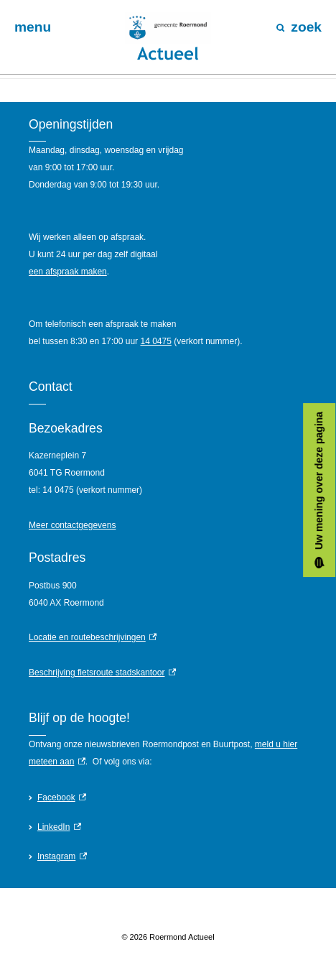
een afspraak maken (68, 272)
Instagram (62, 856)
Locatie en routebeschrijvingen (93, 637)
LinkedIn (59, 827)
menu (33, 27)
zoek (299, 27)
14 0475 (155, 341)
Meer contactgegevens (72, 525)
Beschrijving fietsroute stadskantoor (102, 672)
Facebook (62, 798)
